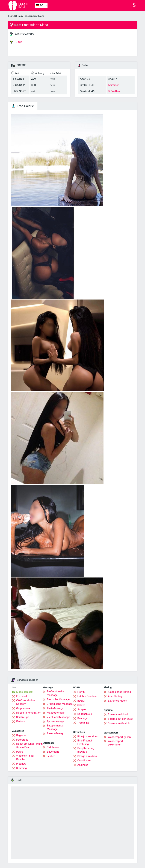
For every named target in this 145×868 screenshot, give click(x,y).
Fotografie (22, 740)
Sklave (81, 705)
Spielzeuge (23, 717)
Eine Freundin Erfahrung (85, 742)
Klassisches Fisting (119, 692)
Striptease (53, 747)
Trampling (83, 723)
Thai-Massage (55, 708)
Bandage (82, 718)
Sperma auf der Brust (120, 719)
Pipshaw (21, 764)
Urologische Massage (60, 704)
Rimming (21, 768)
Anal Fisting (115, 696)
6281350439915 (24, 34)
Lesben (51, 756)
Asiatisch (114, 85)
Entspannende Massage (55, 727)
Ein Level (22, 696)
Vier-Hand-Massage (58, 717)
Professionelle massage (55, 693)
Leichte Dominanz (88, 696)
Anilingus (83, 765)
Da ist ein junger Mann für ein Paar (29, 746)
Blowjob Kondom (87, 737)
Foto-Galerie (23, 106)
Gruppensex (23, 708)
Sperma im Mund (118, 714)
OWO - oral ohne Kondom (26, 702)
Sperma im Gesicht (119, 723)
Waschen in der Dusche (25, 758)
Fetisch (21, 722)
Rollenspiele (85, 714)
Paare (20, 752)
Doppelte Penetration (29, 713)
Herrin (81, 692)
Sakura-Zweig (55, 734)
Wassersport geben (119, 737)
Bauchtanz (53, 752)
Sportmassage (55, 722)
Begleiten (22, 735)
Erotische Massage (58, 699)
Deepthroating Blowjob (86, 750)
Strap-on (82, 710)
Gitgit (16, 42)
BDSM (81, 701)
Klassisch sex (24, 692)
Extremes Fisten (117, 701)
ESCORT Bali (15, 16)
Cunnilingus (84, 761)
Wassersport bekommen (115, 743)
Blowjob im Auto (87, 756)
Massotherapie (56, 713)
